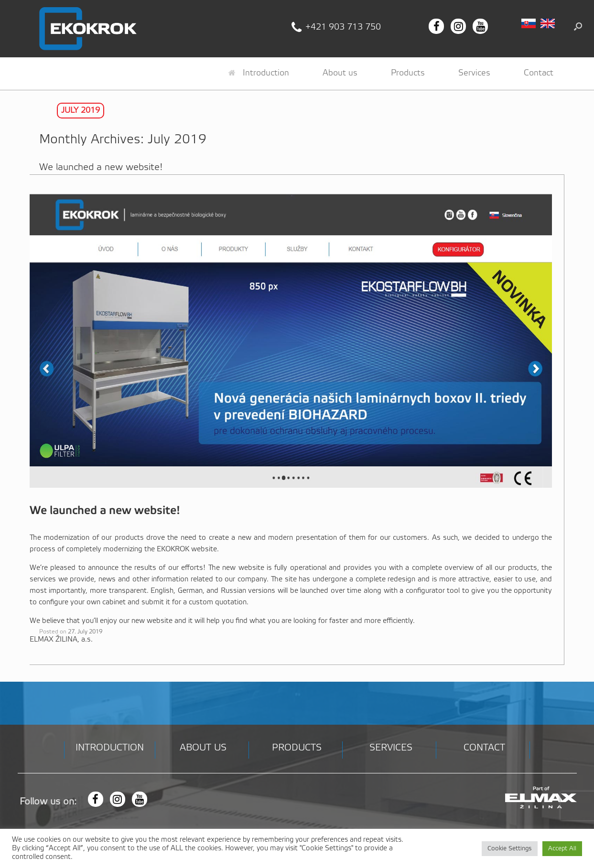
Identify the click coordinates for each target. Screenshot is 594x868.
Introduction (259, 73)
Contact (539, 73)
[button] (578, 26)
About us (340, 73)
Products (408, 73)
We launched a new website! (101, 168)
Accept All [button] (562, 849)
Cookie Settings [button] (510, 849)
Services (474, 73)
